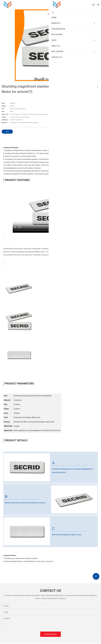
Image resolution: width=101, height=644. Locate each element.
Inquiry (7, 132)
